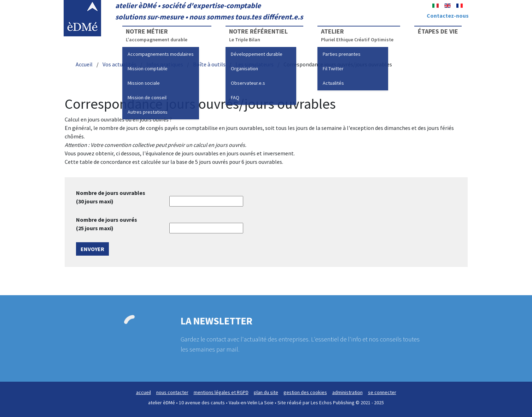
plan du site (266, 392)
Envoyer (92, 249)
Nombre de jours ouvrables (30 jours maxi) (111, 197)
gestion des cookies (305, 392)
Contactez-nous (448, 16)
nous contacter (172, 392)
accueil (144, 392)
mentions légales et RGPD (221, 392)
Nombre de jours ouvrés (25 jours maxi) (107, 224)
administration (347, 392)
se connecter (382, 392)
